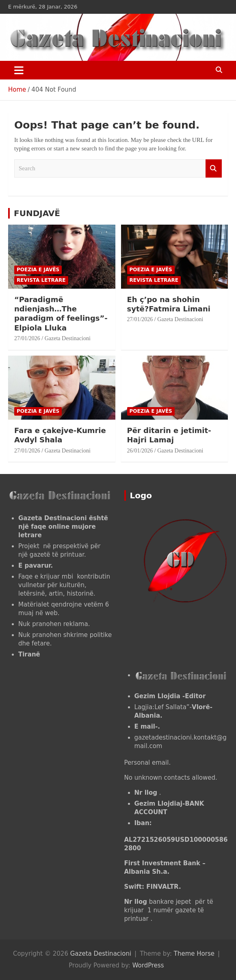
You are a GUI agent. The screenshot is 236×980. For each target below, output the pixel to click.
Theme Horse (194, 954)
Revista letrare (41, 280)
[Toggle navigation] (19, 70)
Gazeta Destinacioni (68, 338)
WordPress (148, 965)
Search (214, 168)
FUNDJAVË (37, 213)
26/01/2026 (140, 451)
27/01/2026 (27, 338)
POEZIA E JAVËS (38, 270)
